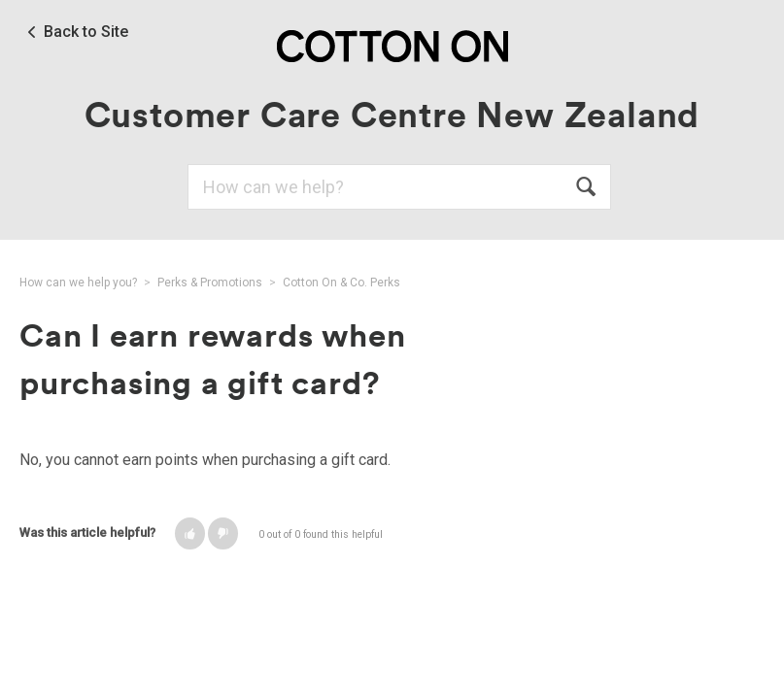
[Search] (399, 187)
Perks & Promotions (210, 283)
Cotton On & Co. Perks (341, 283)
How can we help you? (78, 283)
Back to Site (86, 32)
